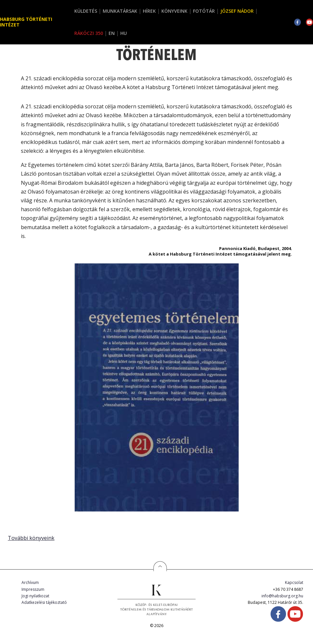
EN (112, 33)
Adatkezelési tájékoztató (44, 602)
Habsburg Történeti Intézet (26, 22)
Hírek (149, 11)
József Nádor (237, 11)
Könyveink (174, 11)
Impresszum (33, 589)
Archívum (30, 582)
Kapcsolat (294, 582)
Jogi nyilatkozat (35, 596)
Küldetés (86, 11)
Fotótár (204, 11)
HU (124, 33)
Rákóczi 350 (89, 33)
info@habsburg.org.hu (282, 596)
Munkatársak (120, 11)
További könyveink (31, 538)
